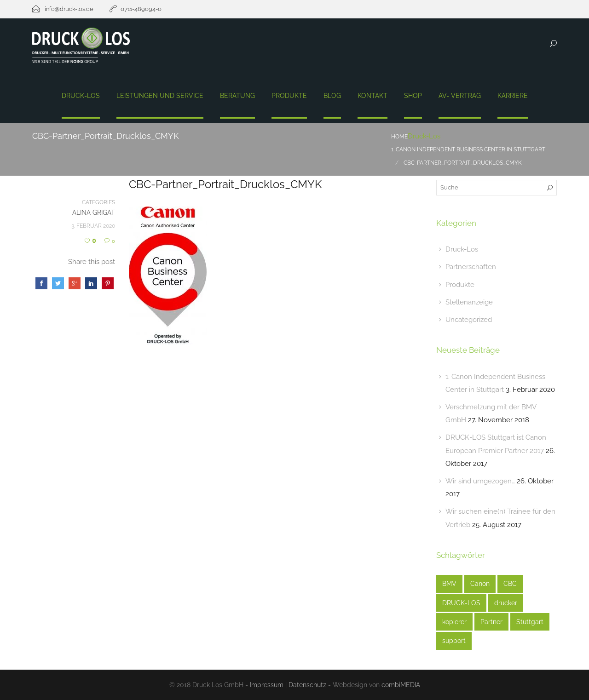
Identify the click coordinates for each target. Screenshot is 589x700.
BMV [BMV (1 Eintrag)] (449, 584)
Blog (332, 96)
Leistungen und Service (160, 96)
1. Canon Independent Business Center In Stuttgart (468, 149)
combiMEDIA (401, 685)
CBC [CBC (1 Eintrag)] (510, 584)
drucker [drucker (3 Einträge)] (506, 603)
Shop (413, 96)
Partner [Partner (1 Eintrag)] (491, 622)
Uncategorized (469, 320)
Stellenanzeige (469, 302)
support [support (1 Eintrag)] (454, 641)
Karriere (513, 96)
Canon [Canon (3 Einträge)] (480, 584)
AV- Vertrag (460, 96)
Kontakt (372, 96)
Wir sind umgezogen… (480, 481)
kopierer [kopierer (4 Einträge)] (454, 622)
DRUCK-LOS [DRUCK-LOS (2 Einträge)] (461, 603)
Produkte (289, 96)
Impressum (267, 685)
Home (399, 137)
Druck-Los (81, 96)
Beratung (237, 96)
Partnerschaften (471, 267)
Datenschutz (307, 685)
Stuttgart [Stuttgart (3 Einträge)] (530, 622)
